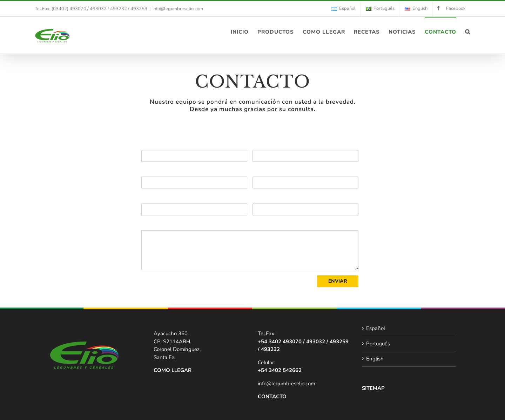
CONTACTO (272, 397)
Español (376, 328)
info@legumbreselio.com (178, 9)
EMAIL (261, 171)
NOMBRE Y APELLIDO (171, 144)
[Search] (468, 32)
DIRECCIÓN (157, 198)
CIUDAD (264, 198)
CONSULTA (156, 225)
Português (378, 344)
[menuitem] (343, 9)
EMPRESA (266, 144)
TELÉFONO (156, 171)
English (375, 359)
